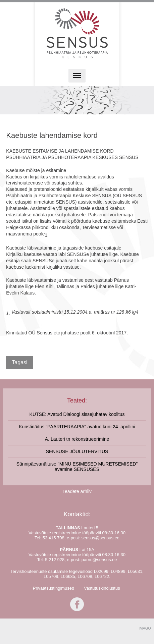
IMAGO (145, 628)
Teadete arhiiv (77, 491)
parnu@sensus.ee (99, 560)
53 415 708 (54, 538)
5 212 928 (55, 560)
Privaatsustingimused (54, 588)
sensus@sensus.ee (100, 538)
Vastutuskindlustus (102, 588)
